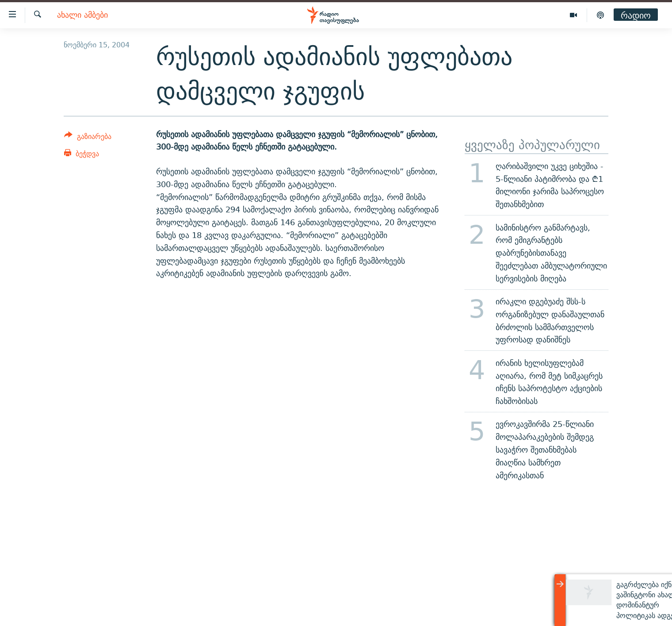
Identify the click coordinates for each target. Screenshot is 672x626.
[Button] (88, 138)
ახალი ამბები (82, 15)
